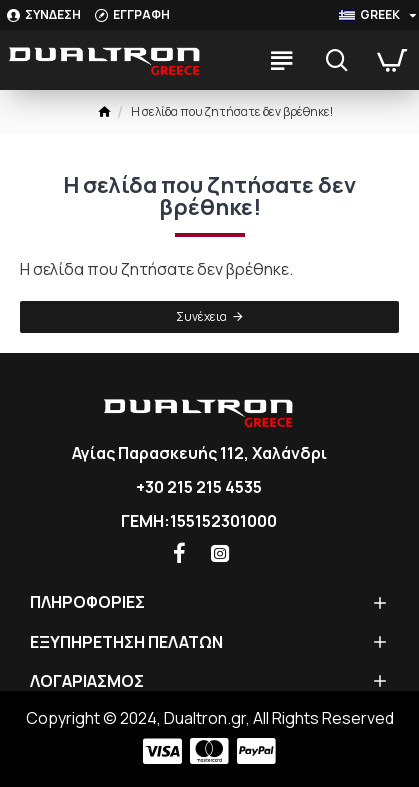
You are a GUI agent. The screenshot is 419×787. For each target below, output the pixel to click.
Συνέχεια (201, 316)
